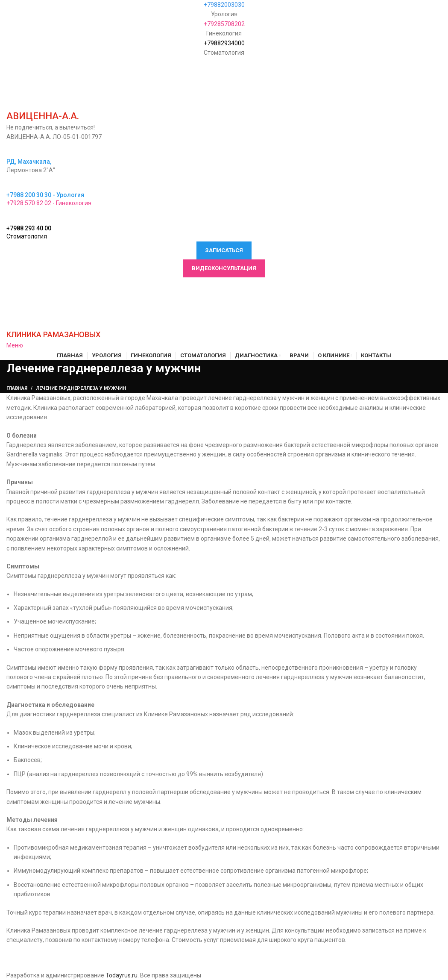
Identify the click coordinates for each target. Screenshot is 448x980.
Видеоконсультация (224, 268)
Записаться (224, 250)
